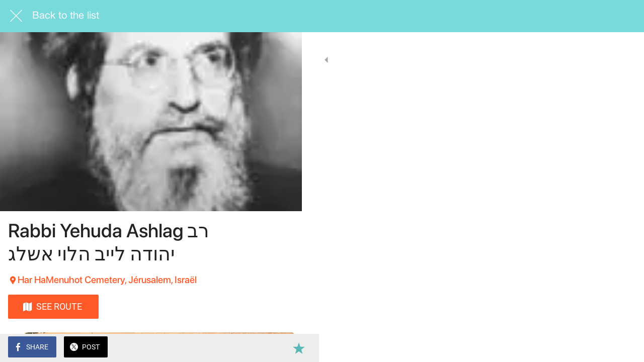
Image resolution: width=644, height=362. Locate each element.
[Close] (16, 16)
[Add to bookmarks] (282, 348)
